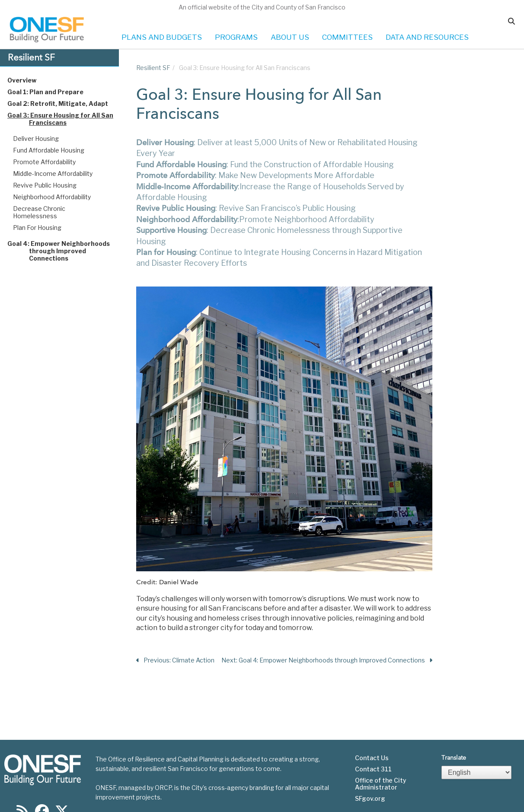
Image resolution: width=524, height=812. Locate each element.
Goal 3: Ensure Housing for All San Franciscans (69, 119)
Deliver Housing (36, 139)
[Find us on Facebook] (42, 790)
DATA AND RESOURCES (427, 37)
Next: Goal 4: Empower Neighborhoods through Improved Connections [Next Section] (327, 661)
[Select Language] (476, 748)
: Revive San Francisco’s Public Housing (246, 208)
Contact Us (372, 734)
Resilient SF (153, 68)
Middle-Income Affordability (53, 174)
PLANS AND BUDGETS (162, 37)
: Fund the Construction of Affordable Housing (265, 164)
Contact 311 (373, 745)
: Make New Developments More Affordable (255, 175)
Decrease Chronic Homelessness (39, 212)
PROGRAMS (236, 37)
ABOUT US (290, 37)
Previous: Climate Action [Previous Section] (175, 661)
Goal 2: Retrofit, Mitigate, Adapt (66, 103)
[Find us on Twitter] (62, 790)
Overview (30, 80)
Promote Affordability (44, 162)
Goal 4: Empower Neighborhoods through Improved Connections (67, 251)
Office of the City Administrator (381, 760)
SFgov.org (370, 774)
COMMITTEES (347, 37)
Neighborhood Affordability (52, 197)
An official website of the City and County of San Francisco (262, 7)
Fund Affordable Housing (49, 150)
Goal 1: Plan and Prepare (54, 92)
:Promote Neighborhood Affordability (256, 219)
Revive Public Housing (45, 185)
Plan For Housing (37, 228)
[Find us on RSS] (22, 790)
